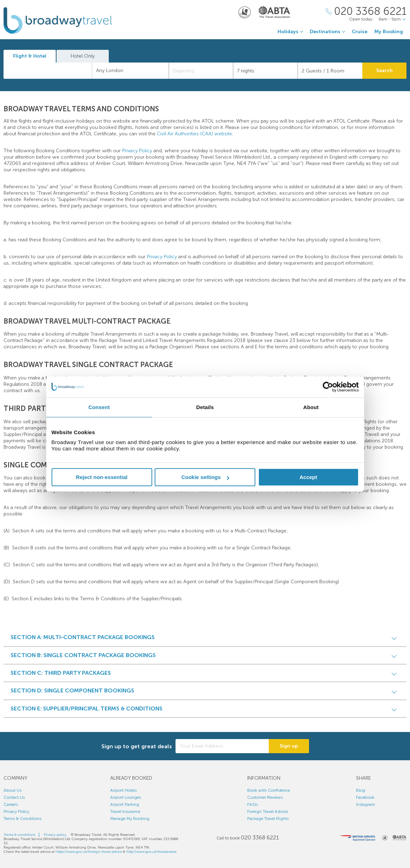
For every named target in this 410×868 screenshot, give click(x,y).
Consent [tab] (99, 407)
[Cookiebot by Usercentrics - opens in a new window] (328, 387)
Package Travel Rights (268, 819)
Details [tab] (205, 407)
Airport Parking (125, 804)
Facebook (365, 797)
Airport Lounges (126, 797)
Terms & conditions (19, 835)
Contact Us (14, 797)
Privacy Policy (137, 151)
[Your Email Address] (222, 746)
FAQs (252, 804)
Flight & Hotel (30, 56)
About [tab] (311, 407)
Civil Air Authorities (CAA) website (194, 134)
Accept (308, 477)
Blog (361, 790)
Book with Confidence (269, 790)
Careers (11, 804)
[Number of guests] (330, 71)
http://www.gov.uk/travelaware (151, 852)
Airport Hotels (123, 790)
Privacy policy (55, 835)
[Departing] (201, 71)
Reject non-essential (102, 477)
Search (384, 70)
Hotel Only (83, 56)
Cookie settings (205, 477)
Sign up (289, 746)
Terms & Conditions (22, 819)
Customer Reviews (265, 797)
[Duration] (265, 71)
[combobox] (48, 71)
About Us (13, 790)
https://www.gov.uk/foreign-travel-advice (89, 852)
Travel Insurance (125, 811)
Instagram (366, 804)
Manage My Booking (130, 819)
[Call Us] (366, 11)
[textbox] (51, 71)
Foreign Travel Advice (268, 811)
